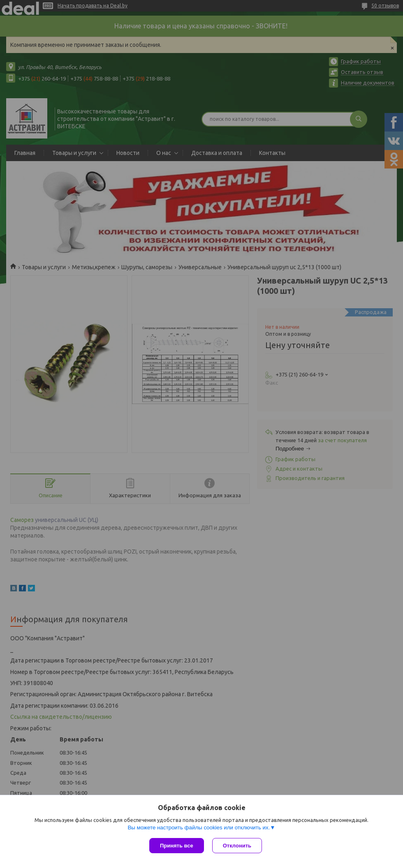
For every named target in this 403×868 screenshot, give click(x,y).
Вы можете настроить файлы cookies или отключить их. (199, 828)
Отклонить (237, 846)
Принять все (177, 846)
